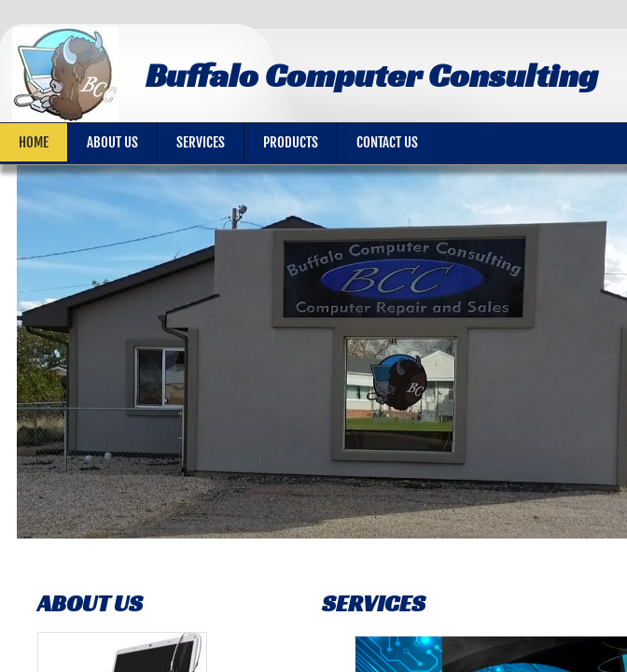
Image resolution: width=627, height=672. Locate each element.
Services (201, 142)
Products (291, 142)
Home (34, 142)
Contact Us (387, 142)
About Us (112, 142)
